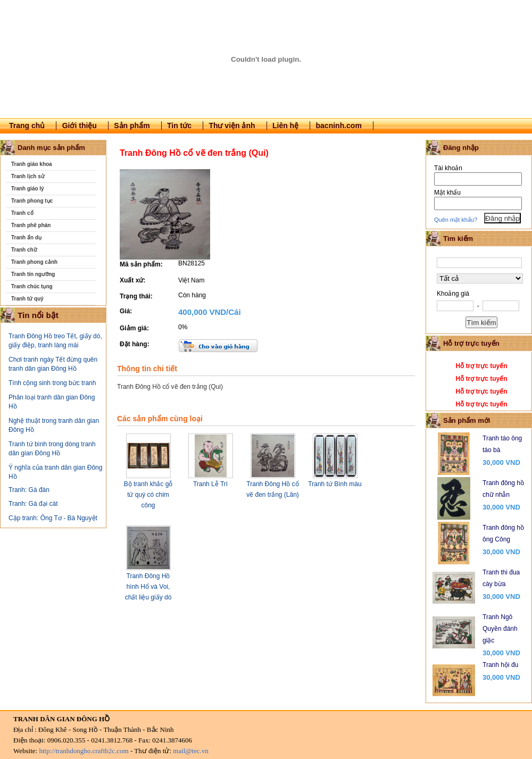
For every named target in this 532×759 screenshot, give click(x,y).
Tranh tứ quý (27, 299)
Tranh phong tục (32, 201)
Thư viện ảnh (232, 126)
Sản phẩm (132, 126)
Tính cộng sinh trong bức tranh (52, 383)
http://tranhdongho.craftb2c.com (84, 751)
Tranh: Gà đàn (29, 490)
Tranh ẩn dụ (26, 237)
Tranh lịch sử (28, 176)
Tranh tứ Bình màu (335, 484)
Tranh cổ (22, 213)
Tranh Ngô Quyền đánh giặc (500, 629)
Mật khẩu (447, 193)
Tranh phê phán (31, 225)
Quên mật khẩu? (456, 220)
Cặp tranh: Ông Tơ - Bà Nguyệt (53, 518)
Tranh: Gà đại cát (33, 504)
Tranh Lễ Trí (210, 484)
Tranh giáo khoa (32, 164)
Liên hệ (285, 126)
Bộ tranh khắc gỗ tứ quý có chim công (148, 495)
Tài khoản (448, 168)
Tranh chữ (24, 250)
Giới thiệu (80, 126)
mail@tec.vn (190, 751)
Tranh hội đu (500, 665)
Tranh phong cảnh (34, 262)
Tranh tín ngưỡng (33, 274)
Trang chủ (27, 126)
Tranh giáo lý (28, 189)
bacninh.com (339, 126)
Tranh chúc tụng (32, 286)
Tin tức (179, 126)
